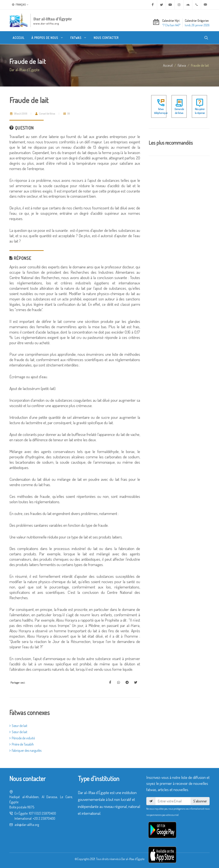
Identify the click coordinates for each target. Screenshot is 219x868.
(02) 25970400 (46, 813)
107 (31, 813)
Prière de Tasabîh (22, 744)
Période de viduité (22, 738)
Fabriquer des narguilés (25, 750)
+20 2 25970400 (44, 818)
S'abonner (200, 801)
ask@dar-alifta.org (27, 825)
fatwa (182, 65)
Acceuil (168, 65)
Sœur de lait (18, 726)
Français (20, 5)
